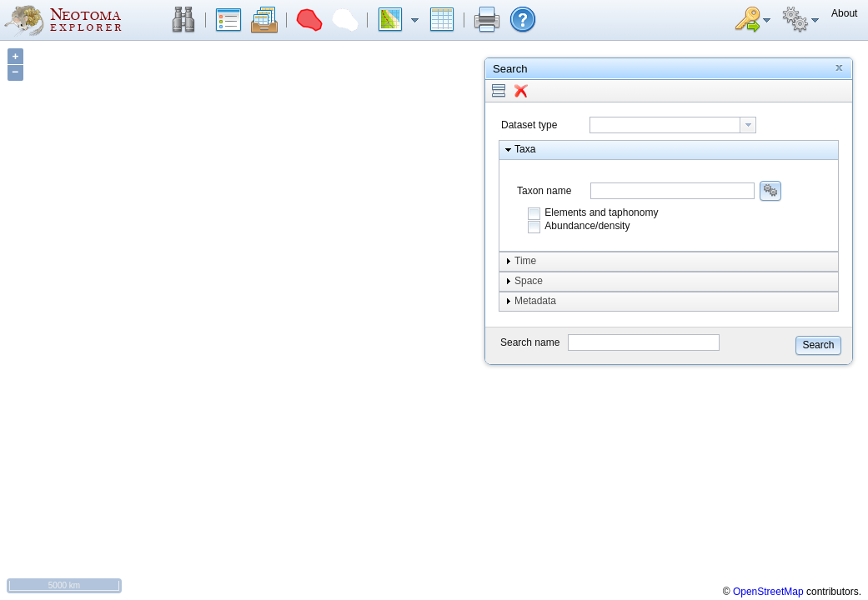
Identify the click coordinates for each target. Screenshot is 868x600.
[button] (183, 20)
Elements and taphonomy (601, 212)
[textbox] (665, 125)
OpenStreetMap (768, 592)
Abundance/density (587, 226)
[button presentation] (748, 125)
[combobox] (673, 125)
